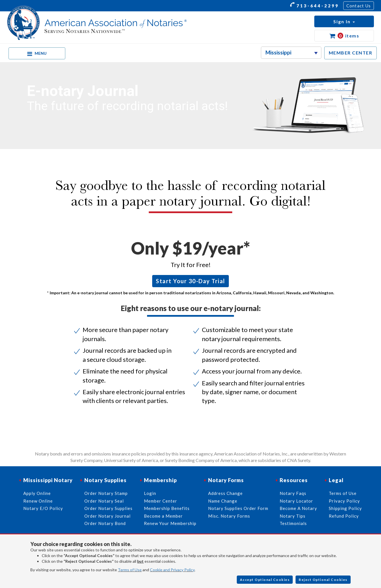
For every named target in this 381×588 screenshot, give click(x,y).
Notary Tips (293, 516)
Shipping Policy (345, 508)
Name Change (223, 501)
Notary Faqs (293, 493)
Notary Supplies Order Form (238, 508)
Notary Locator (296, 501)
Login (150, 493)
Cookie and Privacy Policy (172, 570)
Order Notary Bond (105, 523)
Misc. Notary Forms (229, 516)
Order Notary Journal (107, 516)
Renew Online (38, 501)
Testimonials (293, 523)
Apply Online (37, 493)
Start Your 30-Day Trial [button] (190, 281)
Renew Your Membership (170, 523)
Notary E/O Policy (43, 508)
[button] (344, 21)
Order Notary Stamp (106, 493)
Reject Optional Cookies (323, 580)
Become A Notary (298, 508)
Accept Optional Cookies (265, 580)
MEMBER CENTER (351, 53)
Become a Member (163, 516)
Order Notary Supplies (108, 508)
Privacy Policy (344, 501)
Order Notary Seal (104, 501)
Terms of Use (130, 570)
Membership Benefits (167, 508)
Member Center (161, 501)
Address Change (225, 493)
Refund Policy (344, 516)
